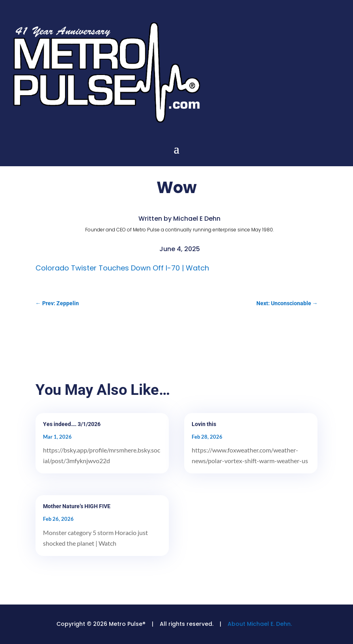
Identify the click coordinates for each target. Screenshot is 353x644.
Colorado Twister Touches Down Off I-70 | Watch (122, 268)
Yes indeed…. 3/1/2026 (72, 424)
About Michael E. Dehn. (260, 624)
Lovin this (204, 424)
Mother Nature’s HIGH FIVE (77, 506)
